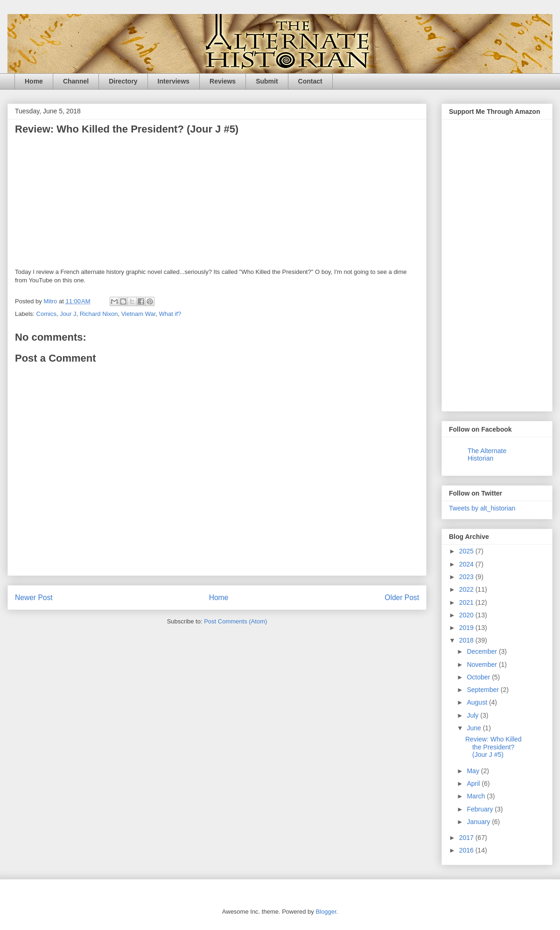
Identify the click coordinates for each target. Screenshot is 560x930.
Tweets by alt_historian (482, 508)
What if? (170, 314)
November (483, 664)
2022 (467, 589)
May (474, 771)
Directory (123, 81)
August (478, 702)
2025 (467, 551)
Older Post (402, 598)
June (475, 728)
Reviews (223, 81)
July (473, 715)
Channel (76, 81)
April (474, 783)
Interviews (174, 81)
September (483, 690)
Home (34, 81)
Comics (46, 314)
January (479, 822)
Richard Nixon (99, 314)
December (483, 651)
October (479, 677)
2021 (467, 602)
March (477, 796)
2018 (467, 640)
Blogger (326, 912)
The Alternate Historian (487, 455)
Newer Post (34, 598)
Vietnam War (139, 314)
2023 (467, 577)
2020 (467, 615)
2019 (467, 628)
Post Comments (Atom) (235, 621)
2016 (467, 850)
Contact (310, 81)
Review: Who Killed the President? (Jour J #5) (493, 747)
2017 (467, 838)
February (481, 809)
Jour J (68, 314)
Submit (267, 81)
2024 (467, 564)
